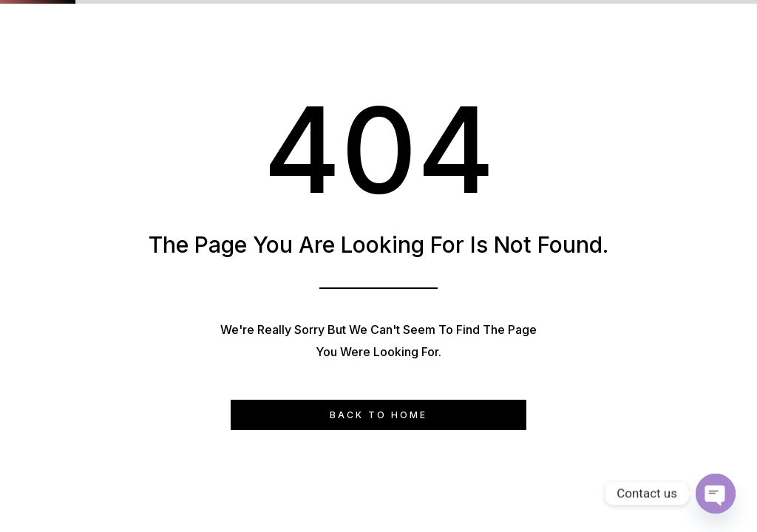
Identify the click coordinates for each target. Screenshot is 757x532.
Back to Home (378, 415)
